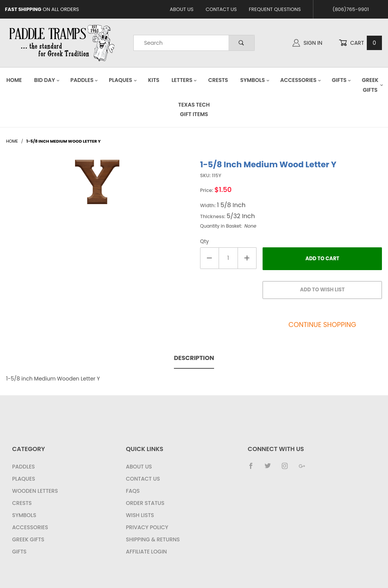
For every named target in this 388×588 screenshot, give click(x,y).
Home (14, 80)
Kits (154, 80)
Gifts (342, 80)
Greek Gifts (28, 539)
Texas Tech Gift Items (194, 109)
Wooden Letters (35, 491)
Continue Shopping (322, 325)
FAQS (133, 491)
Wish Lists (140, 515)
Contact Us (221, 9)
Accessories (300, 80)
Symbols (255, 80)
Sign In (307, 43)
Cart (360, 43)
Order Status (145, 503)
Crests (218, 80)
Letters (185, 80)
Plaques (123, 80)
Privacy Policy (147, 527)
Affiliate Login (146, 552)
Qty (204, 241)
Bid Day (47, 80)
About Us (182, 9)
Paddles (84, 80)
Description (194, 358)
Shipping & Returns (153, 539)
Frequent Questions (275, 9)
